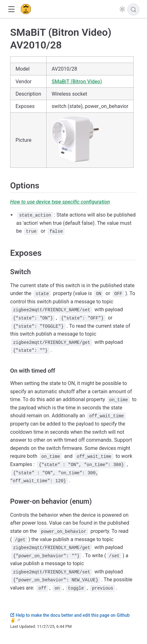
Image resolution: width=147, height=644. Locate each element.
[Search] (133, 9)
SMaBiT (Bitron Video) (77, 82)
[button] (11, 9)
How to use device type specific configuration (60, 202)
